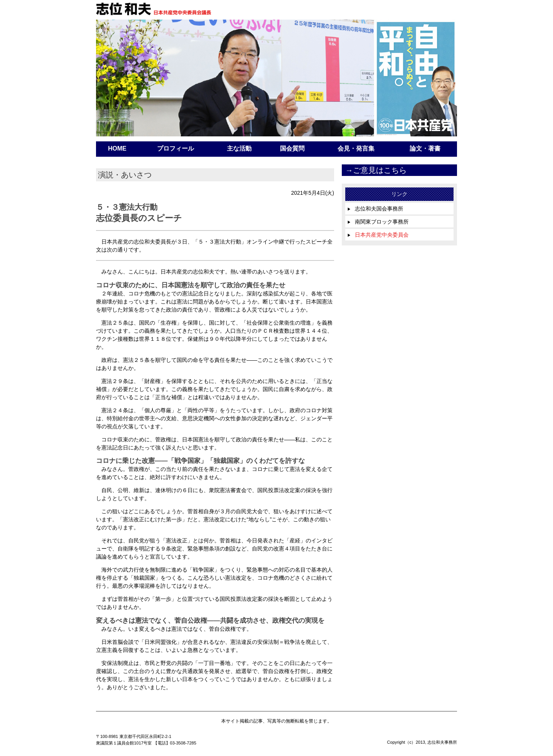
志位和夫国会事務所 (375, 209)
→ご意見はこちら (376, 170)
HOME (117, 148)
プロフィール (176, 148)
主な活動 (239, 148)
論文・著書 (425, 148)
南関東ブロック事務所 (378, 222)
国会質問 (292, 148)
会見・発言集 (356, 148)
